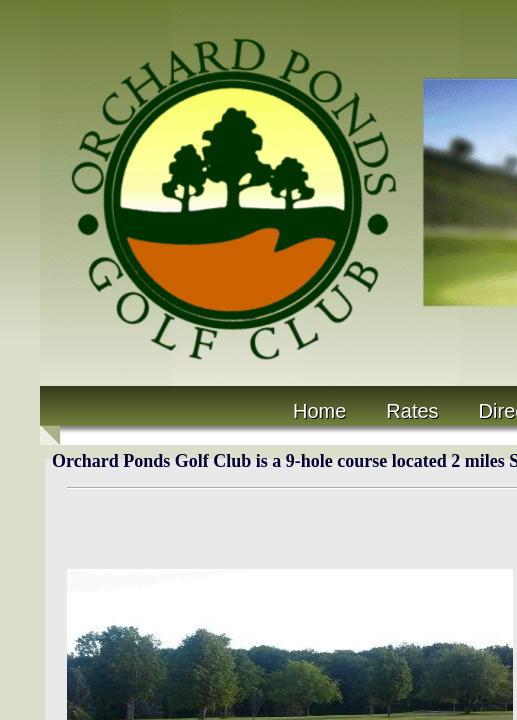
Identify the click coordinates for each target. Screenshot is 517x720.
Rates (412, 411)
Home (319, 411)
